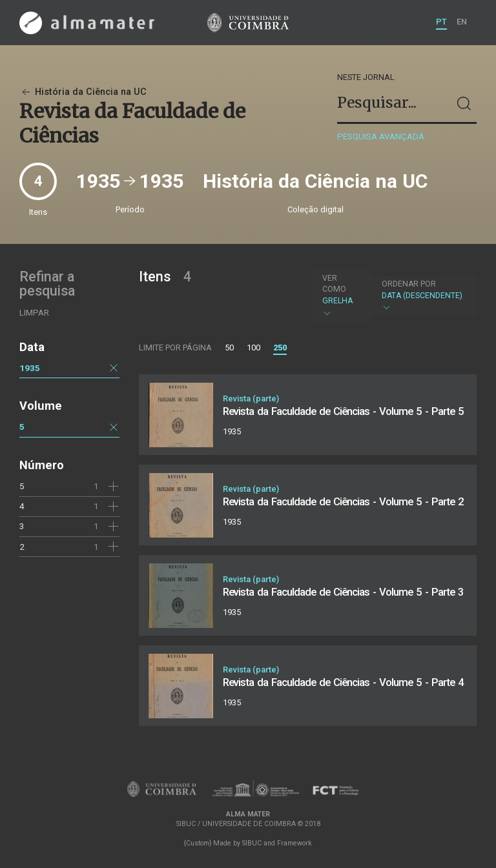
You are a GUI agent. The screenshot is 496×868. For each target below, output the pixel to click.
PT (441, 22)
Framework (294, 843)
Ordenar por (409, 284)
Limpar (34, 313)
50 (229, 348)
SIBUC (252, 843)
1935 (30, 368)
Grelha (341, 296)
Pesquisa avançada (381, 136)
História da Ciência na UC (83, 92)
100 (253, 348)
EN (462, 22)
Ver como (334, 284)
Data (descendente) (423, 296)
